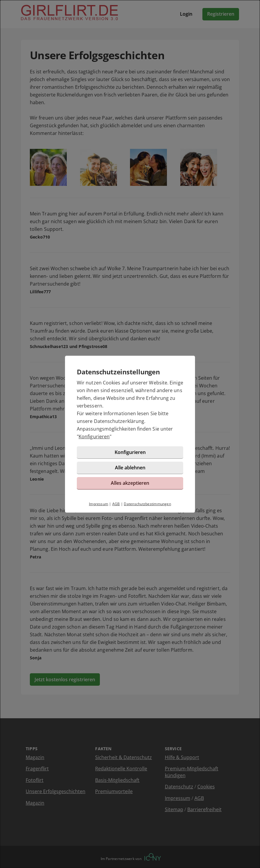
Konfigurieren (94, 437)
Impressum (99, 504)
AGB (116, 504)
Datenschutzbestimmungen (147, 504)
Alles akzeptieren (130, 483)
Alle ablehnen (130, 468)
